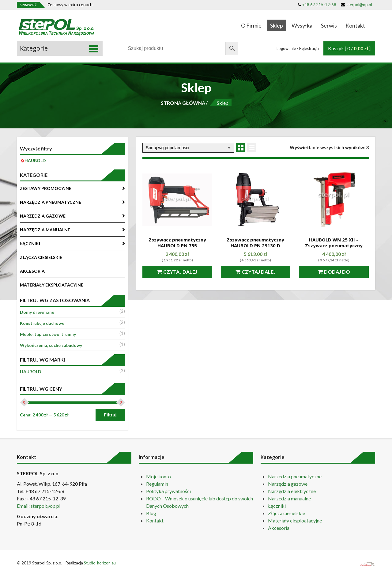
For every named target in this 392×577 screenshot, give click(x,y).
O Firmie (251, 25)
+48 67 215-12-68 (317, 5)
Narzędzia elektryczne (292, 491)
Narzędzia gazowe (288, 484)
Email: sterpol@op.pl (39, 506)
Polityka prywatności (168, 491)
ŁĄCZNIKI (30, 243)
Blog (151, 513)
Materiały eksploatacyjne (295, 520)
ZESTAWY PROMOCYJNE (46, 188)
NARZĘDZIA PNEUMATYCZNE (51, 202)
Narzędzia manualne (289, 498)
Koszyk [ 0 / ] (349, 48)
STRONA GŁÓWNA (183, 103)
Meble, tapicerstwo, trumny (48, 334)
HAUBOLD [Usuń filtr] (35, 160)
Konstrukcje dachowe (42, 323)
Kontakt (355, 25)
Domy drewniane (37, 312)
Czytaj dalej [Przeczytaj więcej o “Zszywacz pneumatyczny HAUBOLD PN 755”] (180, 272)
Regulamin (157, 484)
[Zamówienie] (188, 148)
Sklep (277, 25)
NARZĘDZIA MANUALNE (45, 230)
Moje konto (158, 476)
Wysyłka (302, 25)
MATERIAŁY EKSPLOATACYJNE (52, 285)
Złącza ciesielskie (286, 513)
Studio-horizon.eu (100, 563)
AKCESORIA (32, 271)
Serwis (329, 25)
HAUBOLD (31, 372)
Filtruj (110, 415)
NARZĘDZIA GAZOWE (43, 216)
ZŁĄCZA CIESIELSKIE (41, 257)
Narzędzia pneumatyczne (295, 476)
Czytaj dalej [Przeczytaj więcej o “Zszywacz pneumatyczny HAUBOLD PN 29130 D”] (259, 272)
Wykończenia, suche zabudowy (51, 345)
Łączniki (277, 506)
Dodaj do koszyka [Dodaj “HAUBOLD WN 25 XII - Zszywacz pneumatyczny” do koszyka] (336, 273)
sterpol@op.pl (356, 5)
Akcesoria (279, 528)
